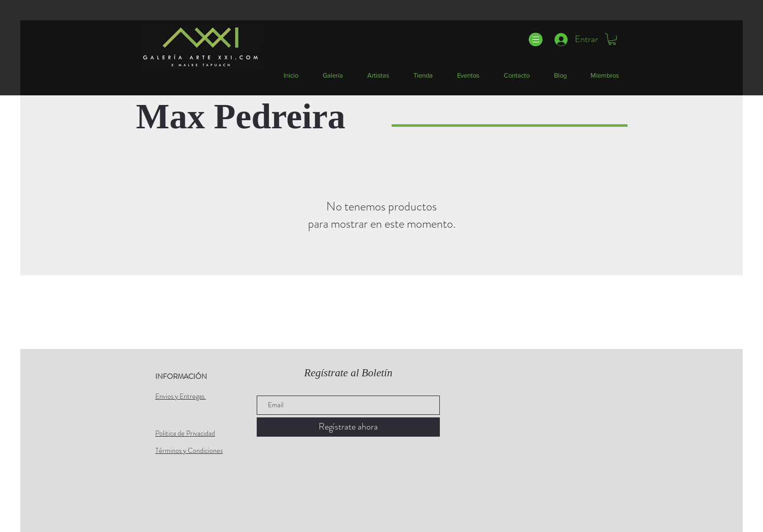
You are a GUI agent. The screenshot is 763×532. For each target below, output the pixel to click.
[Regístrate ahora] (348, 427)
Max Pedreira (241, 116)
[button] (535, 40)
